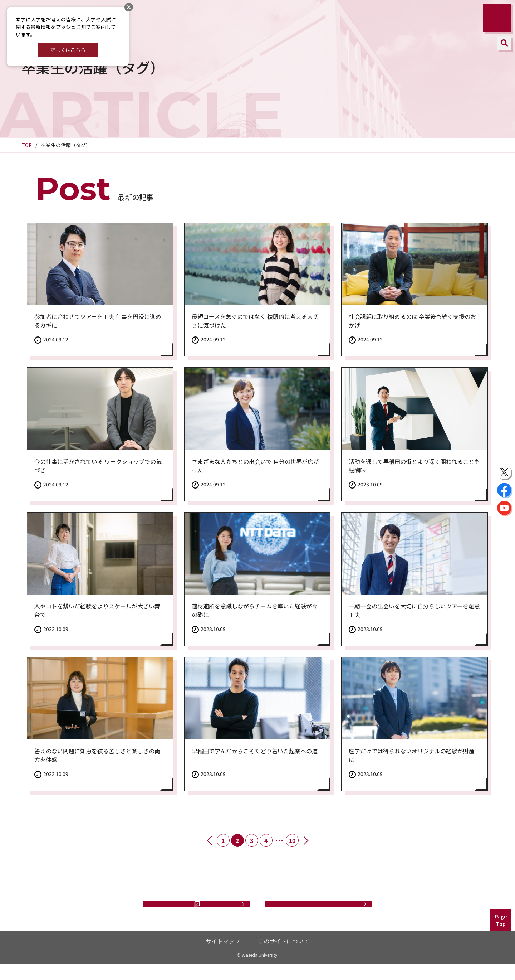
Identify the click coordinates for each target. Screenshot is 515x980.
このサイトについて (284, 957)
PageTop (501, 936)
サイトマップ (223, 957)
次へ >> (305, 840)
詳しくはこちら (68, 50)
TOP (27, 145)
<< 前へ (210, 840)
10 (292, 840)
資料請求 (193, 912)
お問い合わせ (318, 912)
